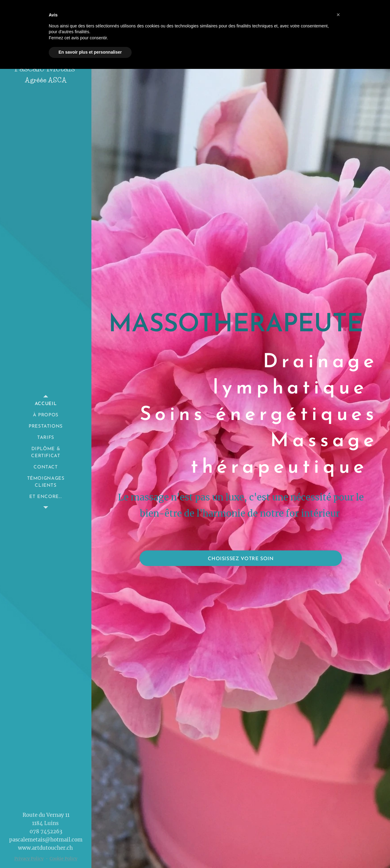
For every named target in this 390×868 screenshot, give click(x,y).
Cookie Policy (64, 859)
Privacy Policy (29, 859)
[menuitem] (46, 404)
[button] (338, 15)
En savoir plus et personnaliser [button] (90, 52)
